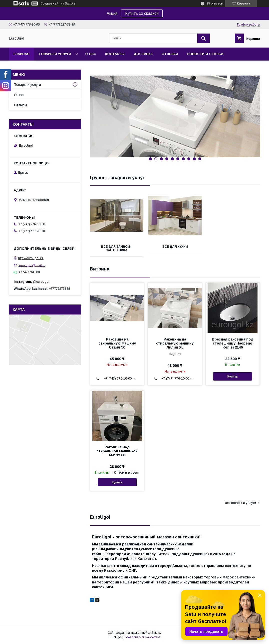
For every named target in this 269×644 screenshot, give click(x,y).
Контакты (115, 54)
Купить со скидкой (142, 13)
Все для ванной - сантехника (117, 248)
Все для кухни (175, 247)
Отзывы (170, 54)
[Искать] (204, 38)
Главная (21, 54)
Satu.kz (156, 633)
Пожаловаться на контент (142, 637)
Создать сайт (50, 4)
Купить (233, 377)
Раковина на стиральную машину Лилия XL (175, 343)
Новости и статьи (205, 54)
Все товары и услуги (240, 503)
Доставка (143, 54)
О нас (91, 54)
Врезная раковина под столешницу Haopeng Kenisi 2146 (233, 343)
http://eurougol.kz (31, 258)
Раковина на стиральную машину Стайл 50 (117, 343)
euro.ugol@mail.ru (32, 265)
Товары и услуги (55, 54)
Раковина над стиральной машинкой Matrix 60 (117, 451)
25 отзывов (215, 4)
